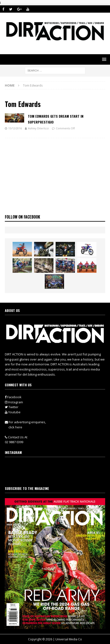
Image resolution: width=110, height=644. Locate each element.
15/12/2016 (15, 128)
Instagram (14, 402)
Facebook (13, 397)
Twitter (12, 407)
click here (15, 427)
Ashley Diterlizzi (38, 128)
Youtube (13, 412)
